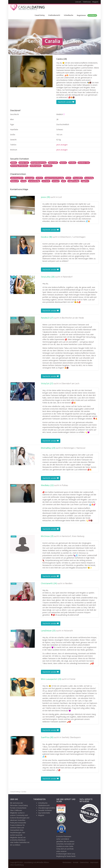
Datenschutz (84, 862)
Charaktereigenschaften (47, 808)
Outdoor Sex (84, 163)
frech (68, 178)
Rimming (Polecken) (19, 166)
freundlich (78, 178)
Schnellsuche (69, 15)
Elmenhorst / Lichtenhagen (73, 237)
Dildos (14, 163)
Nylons (63, 163)
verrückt (46, 181)
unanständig (34, 181)
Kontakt (76, 862)
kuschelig (89, 178)
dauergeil (30, 178)
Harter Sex (24, 163)
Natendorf (68, 277)
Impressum (94, 862)
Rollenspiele (36, 166)
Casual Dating (40, 15)
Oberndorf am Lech (70, 384)
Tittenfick (48, 166)
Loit (60, 197)
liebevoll (15, 181)
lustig (23, 181)
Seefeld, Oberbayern (71, 738)
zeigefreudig (73, 181)
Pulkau (65, 486)
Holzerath (68, 631)
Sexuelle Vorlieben (45, 810)
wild (64, 181)
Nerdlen (69, 584)
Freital (72, 679)
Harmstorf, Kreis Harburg (73, 536)
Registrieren (87, 15)
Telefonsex (87, 2)
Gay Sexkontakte (44, 813)
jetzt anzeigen (62, 145)
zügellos (85, 181)
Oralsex (72, 163)
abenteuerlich (17, 178)
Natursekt (53, 163)
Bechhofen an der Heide (73, 318)
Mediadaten (67, 862)
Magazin (95, 2)
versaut (56, 181)
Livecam (78, 2)
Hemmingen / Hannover (74, 448)
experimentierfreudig (54, 178)
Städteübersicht (54, 15)
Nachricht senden (66, 102)
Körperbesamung (38, 163)
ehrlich (39, 178)
